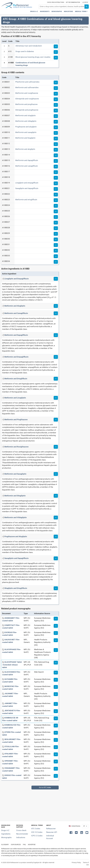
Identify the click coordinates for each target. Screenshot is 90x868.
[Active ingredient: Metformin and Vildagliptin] (16, 517)
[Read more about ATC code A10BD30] (56, 239)
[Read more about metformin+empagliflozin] (56, 357)
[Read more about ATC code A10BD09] (56, 127)
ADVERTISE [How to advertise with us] (32, 845)
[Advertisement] (45, 804)
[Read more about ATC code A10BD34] (56, 262)
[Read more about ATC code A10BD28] (56, 228)
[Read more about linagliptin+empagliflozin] (56, 279)
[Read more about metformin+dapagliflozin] (56, 335)
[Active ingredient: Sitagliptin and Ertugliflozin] (16, 588)
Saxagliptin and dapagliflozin (27, 188)
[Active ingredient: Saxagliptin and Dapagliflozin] (16, 558)
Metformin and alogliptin (25, 149)
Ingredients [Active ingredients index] (45, 11)
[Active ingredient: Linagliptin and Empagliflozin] (17, 279)
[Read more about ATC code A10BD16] (56, 167)
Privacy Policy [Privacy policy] (76, 863)
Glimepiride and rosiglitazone (27, 99)
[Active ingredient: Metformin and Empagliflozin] (16, 357)
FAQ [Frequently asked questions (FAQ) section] (24, 845)
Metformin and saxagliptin (26, 132)
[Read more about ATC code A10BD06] (56, 111)
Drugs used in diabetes (25, 51)
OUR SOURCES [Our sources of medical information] (16, 845)
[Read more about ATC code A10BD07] (56, 116)
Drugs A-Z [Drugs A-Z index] (34, 11)
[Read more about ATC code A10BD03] (56, 94)
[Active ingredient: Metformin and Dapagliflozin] (16, 335)
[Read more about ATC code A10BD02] (56, 88)
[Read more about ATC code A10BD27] (56, 223)
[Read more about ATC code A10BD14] (56, 155)
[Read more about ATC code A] (56, 46)
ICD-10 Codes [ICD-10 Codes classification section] (37, 832)
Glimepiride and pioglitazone (27, 110)
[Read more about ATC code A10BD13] (56, 150)
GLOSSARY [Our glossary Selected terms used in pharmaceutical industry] (5, 845)
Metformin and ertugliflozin (26, 200)
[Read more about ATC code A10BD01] (56, 82)
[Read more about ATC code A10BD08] (56, 122)
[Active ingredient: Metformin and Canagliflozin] (16, 313)
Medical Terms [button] (81, 11)
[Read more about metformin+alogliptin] (56, 306)
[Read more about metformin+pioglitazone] (56, 420)
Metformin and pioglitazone (26, 104)
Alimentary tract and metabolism (29, 46)
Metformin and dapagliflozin (27, 160)
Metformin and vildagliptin (26, 121)
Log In (85, 2)
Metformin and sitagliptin (25, 115)
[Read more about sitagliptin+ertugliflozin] (56, 588)
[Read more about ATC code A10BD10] (56, 133)
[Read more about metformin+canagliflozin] (56, 313)
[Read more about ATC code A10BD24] (56, 206)
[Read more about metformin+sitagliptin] (56, 496)
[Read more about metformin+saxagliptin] (56, 474)
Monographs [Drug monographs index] (57, 11)
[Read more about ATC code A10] (56, 52)
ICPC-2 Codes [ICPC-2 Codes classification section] (37, 836)
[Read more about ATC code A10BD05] (56, 105)
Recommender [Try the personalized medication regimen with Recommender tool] (22, 834)
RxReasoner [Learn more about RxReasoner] (51, 829)
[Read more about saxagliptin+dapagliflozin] (56, 558)
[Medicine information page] (56, 619)
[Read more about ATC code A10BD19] (56, 183)
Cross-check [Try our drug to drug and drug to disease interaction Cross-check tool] (21, 830)
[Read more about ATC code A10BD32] (56, 251)
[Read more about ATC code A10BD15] (56, 161)
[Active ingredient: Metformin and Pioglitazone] (16, 420)
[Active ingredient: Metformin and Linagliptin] (15, 398)
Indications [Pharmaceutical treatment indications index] (68, 11)
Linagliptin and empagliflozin (27, 183)
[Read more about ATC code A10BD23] (56, 200)
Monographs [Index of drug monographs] (6, 837)
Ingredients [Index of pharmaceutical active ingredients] (6, 834)
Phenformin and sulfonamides (27, 82)
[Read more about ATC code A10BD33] (56, 256)
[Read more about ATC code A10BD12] (56, 144)
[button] (71, 832)
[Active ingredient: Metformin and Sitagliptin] (15, 496)
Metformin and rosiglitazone (27, 93)
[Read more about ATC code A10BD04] (56, 99)
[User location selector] (85, 826)
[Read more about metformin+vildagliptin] (56, 518)
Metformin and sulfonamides (27, 87)
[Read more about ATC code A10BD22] (56, 195)
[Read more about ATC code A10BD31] (56, 245)
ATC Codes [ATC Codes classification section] (36, 829)
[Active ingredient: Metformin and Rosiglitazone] (16, 447)
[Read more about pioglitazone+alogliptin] (56, 537)
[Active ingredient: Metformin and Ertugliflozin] (16, 379)
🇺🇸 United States (74, 826)
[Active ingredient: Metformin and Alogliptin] (15, 306)
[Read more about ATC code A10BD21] (56, 189)
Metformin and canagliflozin (27, 166)
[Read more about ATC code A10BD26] (56, 217)
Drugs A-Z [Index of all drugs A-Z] (5, 830)
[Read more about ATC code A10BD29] (56, 234)
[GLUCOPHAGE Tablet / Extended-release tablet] (12, 665)
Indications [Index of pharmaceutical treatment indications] (21, 837)
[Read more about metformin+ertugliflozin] (56, 379)
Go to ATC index (45, 787)
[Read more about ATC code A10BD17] (56, 172)
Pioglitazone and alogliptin (26, 127)
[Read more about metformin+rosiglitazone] (56, 447)
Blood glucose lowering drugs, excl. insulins (33, 57)
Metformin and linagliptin (25, 138)
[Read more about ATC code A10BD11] (56, 139)
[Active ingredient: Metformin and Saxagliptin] (15, 474)
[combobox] (62, 7)
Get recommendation (73, 2)
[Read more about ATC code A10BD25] (56, 211)
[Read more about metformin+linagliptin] (56, 398)
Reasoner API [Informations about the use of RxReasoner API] (52, 832)
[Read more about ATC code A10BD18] (56, 178)
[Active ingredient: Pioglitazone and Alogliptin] (16, 536)
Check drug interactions (56, 2)
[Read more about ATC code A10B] (56, 58)
